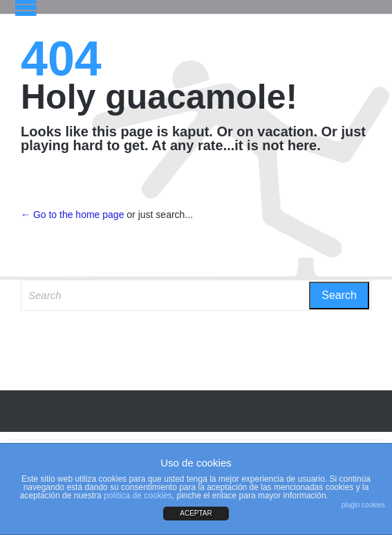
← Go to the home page (72, 215)
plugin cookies (363, 505)
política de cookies (138, 496)
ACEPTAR (196, 513)
